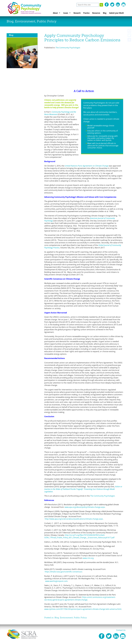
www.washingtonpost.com (56, 581)
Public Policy (47, 21)
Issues (66, 13)
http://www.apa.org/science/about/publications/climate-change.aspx (74, 519)
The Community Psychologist (68, 48)
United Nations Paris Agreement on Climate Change (87, 166)
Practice (86, 13)
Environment (25, 21)
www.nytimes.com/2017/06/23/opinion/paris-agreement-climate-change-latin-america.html (83, 609)
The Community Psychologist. (103, 496)
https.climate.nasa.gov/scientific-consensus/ (63, 572)
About (55, 13)
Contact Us (121, 630)
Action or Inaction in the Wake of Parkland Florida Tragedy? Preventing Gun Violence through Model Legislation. (83, 489)
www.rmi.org (88, 558)
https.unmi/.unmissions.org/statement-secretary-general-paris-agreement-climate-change (80, 598)
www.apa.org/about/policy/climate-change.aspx (85, 507)
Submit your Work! (116, 13)
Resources (96, 13)
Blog (105, 13)
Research (77, 13)
